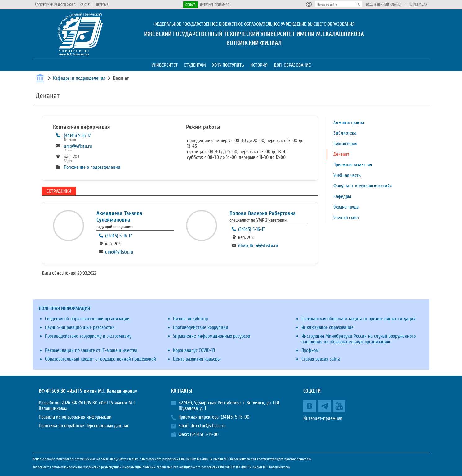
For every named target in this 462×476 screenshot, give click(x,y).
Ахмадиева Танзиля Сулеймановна (119, 217)
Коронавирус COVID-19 (194, 350)
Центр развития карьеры (197, 359)
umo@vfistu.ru (78, 146)
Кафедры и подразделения (79, 78)
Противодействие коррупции (201, 327)
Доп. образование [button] (292, 65)
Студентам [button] (195, 65)
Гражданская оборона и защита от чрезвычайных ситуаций (359, 319)
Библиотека (345, 133)
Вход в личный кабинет (384, 4)
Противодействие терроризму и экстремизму (88, 336)
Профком (310, 350)
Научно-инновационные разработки (80, 327)
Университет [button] (165, 65)
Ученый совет (346, 218)
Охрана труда (346, 207)
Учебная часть (347, 175)
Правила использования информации (75, 417)
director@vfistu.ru (208, 426)
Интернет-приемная (215, 5)
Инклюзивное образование (327, 327)
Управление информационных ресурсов (211, 336)
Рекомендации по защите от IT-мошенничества (91, 350)
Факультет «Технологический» (363, 186)
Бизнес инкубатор (190, 319)
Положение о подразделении (92, 167)
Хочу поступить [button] (228, 65)
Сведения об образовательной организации (87, 319)
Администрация (349, 123)
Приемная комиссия (353, 165)
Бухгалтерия (345, 144)
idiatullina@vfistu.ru (258, 245)
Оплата (191, 5)
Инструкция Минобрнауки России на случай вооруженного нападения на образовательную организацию (359, 339)
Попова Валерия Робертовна (263, 213)
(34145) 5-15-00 (235, 417)
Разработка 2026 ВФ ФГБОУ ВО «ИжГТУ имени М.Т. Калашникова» (87, 406)
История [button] (259, 65)
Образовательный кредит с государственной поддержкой (100, 359)
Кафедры (342, 196)
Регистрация (418, 4)
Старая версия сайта (321, 359)
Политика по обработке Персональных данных (84, 426)
